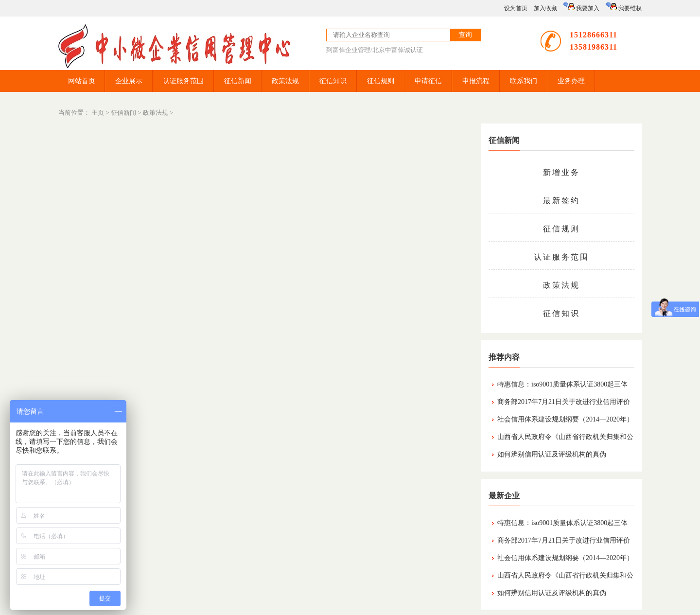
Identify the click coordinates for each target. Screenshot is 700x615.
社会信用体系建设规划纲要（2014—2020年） (565, 419)
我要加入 (581, 7)
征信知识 (333, 81)
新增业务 (561, 172)
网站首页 (82, 81)
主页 (98, 113)
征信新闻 (238, 81)
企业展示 (129, 81)
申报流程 (476, 81)
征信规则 (381, 81)
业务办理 (571, 81)
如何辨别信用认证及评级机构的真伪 (552, 454)
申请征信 (428, 81)
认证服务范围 (183, 81)
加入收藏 (545, 8)
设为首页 (516, 8)
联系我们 (524, 81)
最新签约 (561, 201)
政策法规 (285, 81)
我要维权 (624, 7)
